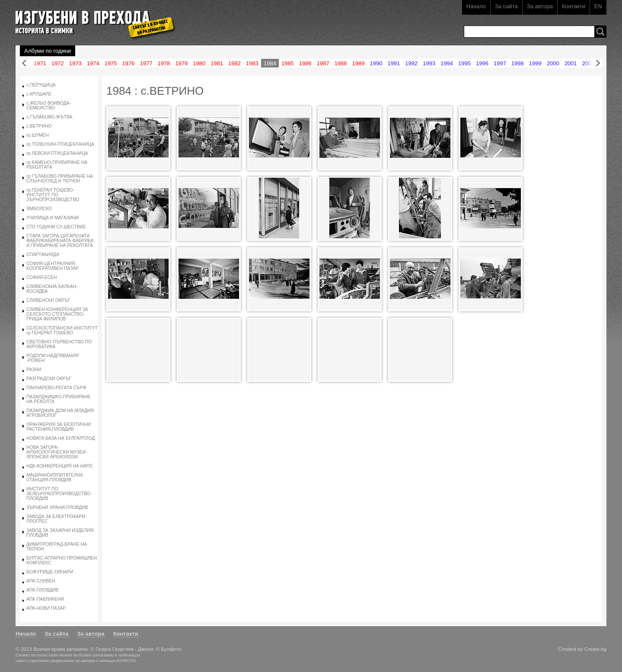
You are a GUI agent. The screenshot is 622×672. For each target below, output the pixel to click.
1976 (129, 63)
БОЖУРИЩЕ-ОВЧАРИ (50, 572)
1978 (164, 63)
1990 (376, 63)
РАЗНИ (34, 370)
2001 (571, 63)
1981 (217, 63)
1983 (252, 63)
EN (598, 6)
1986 (305, 63)
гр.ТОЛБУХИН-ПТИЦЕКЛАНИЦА (60, 144)
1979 (181, 63)
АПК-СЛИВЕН (41, 581)
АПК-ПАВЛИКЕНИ (45, 599)
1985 (288, 63)
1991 (394, 63)
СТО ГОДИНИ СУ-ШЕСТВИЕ (56, 227)
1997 (500, 63)
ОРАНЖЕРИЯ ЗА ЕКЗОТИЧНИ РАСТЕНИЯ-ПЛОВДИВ (59, 427)
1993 (429, 63)
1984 (270, 63)
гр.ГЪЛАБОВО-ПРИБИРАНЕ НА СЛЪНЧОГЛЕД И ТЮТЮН (60, 179)
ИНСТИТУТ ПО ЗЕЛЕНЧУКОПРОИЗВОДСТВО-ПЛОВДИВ (59, 494)
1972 (58, 63)
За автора (540, 6)
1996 (482, 63)
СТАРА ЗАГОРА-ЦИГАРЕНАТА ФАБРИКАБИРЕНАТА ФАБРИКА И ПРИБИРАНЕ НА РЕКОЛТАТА (60, 241)
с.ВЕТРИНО (39, 126)
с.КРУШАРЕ (39, 94)
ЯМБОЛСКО (39, 209)
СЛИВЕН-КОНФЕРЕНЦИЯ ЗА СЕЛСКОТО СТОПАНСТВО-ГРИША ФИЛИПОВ (57, 314)
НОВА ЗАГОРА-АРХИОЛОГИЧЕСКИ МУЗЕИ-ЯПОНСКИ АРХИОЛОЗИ (57, 452)
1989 (359, 63)
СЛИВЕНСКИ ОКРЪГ (48, 300)
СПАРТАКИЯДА (43, 254)
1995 (464, 63)
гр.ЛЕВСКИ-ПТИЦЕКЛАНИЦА (57, 153)
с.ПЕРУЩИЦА (41, 85)
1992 (411, 63)
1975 (111, 63)
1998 (518, 63)
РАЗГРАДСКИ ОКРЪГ (49, 379)
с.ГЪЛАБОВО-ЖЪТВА (49, 117)
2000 (553, 63)
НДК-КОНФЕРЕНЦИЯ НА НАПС (60, 466)
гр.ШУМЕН (38, 135)
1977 (146, 63)
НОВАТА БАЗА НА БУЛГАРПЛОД (61, 438)
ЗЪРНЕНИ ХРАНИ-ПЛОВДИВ (57, 507)
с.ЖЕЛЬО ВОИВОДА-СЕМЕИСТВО (49, 106)
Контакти (574, 6)
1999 (535, 63)
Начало (476, 6)
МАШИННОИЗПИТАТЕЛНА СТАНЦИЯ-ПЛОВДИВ (55, 477)
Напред (598, 63)
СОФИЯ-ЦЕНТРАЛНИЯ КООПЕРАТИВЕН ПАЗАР (53, 266)
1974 (93, 63)
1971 (40, 63)
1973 (75, 63)
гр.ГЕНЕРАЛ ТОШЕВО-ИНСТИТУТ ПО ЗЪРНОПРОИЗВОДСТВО (53, 195)
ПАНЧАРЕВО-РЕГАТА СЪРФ (56, 388)
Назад (24, 63)
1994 (447, 63)
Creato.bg (595, 649)
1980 (199, 63)
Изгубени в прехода (92, 19)
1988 (341, 63)
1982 (234, 63)
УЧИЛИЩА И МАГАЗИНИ (53, 218)
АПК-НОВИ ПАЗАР (46, 608)
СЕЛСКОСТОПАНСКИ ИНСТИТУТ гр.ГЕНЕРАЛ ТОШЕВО (62, 330)
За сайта (506, 6)
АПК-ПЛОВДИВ (42, 590)
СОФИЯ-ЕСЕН (42, 277)
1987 (323, 63)
